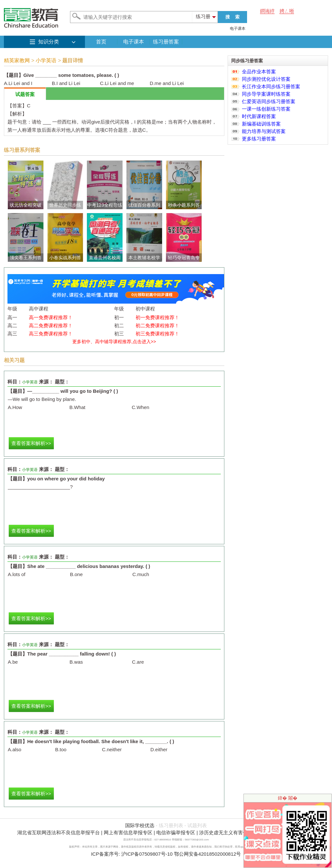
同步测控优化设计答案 (266, 79)
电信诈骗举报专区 (176, 832)
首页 (101, 42)
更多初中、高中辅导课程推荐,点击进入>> (114, 342)
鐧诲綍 (267, 11)
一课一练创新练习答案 (266, 109)
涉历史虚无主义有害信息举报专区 (236, 832)
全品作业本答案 (259, 72)
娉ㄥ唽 (287, 11)
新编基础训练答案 (261, 124)
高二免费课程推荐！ (51, 325)
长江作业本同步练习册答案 (271, 86)
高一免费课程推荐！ (51, 317)
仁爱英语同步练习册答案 (269, 101)
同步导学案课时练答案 (266, 94)
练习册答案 (166, 42)
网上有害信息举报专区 (128, 832)
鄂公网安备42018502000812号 (208, 854)
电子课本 (238, 29)
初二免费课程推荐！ (157, 325)
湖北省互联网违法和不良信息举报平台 (59, 832)
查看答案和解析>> (31, 443)
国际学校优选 (140, 825)
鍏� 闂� (288, 798)
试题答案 (25, 94)
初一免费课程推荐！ (157, 317)
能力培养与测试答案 (264, 131)
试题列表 (197, 825)
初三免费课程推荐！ (157, 334)
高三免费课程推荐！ (51, 334)
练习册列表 (171, 825)
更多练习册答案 (259, 139)
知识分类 (49, 42)
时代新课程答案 (259, 116)
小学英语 (46, 60)
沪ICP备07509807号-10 (147, 854)
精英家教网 (17, 60)
